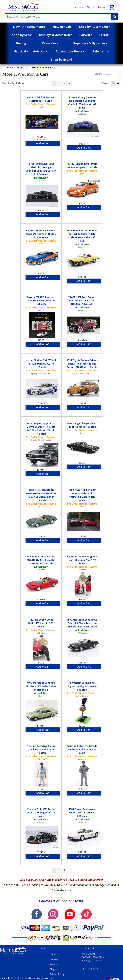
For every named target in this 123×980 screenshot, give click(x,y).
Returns (54, 964)
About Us (55, 954)
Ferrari (105, 35)
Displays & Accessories (56, 35)
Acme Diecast (82, 696)
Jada (82, 174)
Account (79, 7)
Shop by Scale (23, 35)
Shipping (55, 969)
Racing (22, 43)
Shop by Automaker (95, 27)
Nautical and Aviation (30, 51)
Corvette (87, 35)
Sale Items (101, 51)
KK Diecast (82, 247)
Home (10, 67)
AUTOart (82, 114)
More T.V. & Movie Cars (44, 67)
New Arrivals (62, 27)
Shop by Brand (62, 60)
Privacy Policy (57, 974)
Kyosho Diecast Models (41, 373)
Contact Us (56, 959)
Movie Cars (50, 43)
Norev (82, 433)
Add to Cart (43, 143)
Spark (41, 107)
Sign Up (91, 7)
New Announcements (29, 27)
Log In (101, 7)
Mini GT (41, 310)
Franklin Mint (82, 310)
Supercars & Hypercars (90, 43)
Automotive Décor (70, 51)
